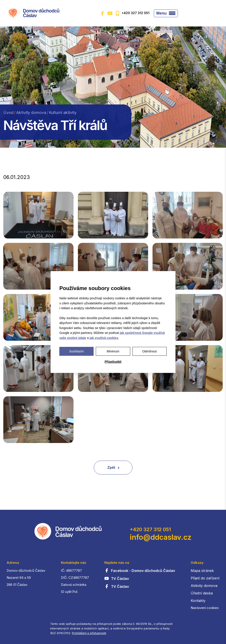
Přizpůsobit (113, 362)
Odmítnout (150, 351)
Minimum (113, 351)
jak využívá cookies (104, 338)
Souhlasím (77, 351)
